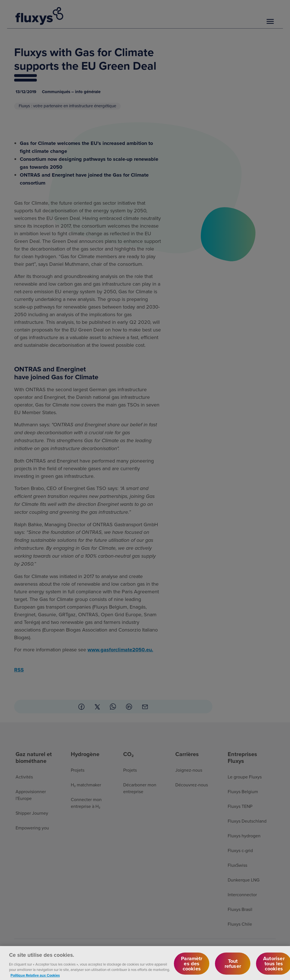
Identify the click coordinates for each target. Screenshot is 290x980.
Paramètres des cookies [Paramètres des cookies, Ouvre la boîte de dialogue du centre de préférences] (192, 966)
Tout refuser (233, 966)
